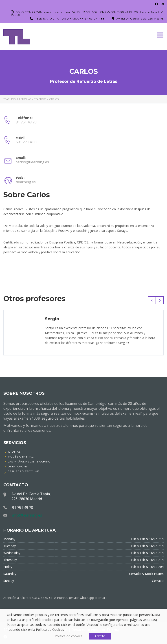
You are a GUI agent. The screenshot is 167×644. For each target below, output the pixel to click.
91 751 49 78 (26, 122)
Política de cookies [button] (69, 636)
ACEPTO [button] (100, 636)
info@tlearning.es (27, 515)
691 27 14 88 (26, 142)
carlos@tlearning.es (32, 162)
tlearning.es (26, 182)
